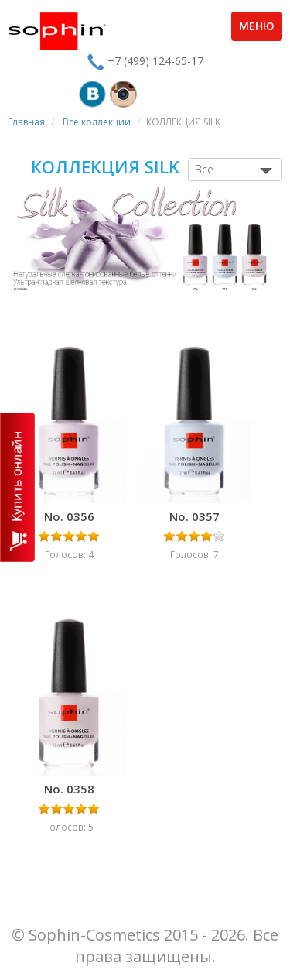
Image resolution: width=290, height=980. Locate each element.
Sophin (57, 31)
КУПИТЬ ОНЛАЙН (17, 487)
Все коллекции (97, 122)
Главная (26, 122)
